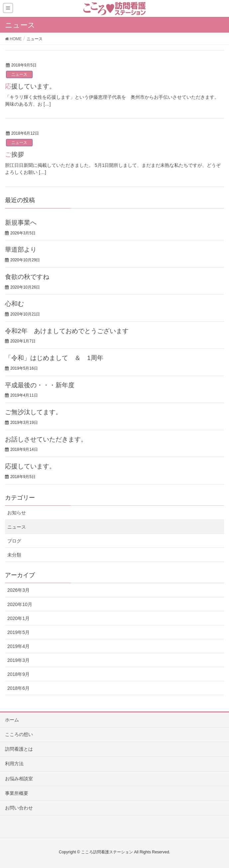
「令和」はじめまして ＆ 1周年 (54, 358)
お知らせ (17, 513)
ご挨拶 (14, 154)
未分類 (14, 555)
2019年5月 (18, 632)
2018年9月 (18, 674)
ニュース (19, 74)
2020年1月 (18, 618)
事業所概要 (17, 793)
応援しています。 (30, 86)
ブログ (14, 541)
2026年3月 (18, 590)
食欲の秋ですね (27, 277)
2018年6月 (18, 688)
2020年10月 (20, 604)
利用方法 (14, 764)
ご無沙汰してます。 (33, 412)
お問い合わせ (19, 808)
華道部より (21, 249)
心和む (14, 304)
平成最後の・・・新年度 (43, 385)
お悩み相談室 (19, 779)
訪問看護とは (19, 749)
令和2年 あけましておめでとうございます (67, 331)
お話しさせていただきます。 (46, 439)
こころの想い (19, 734)
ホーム (12, 720)
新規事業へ (21, 223)
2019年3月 (18, 660)
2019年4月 (18, 646)
